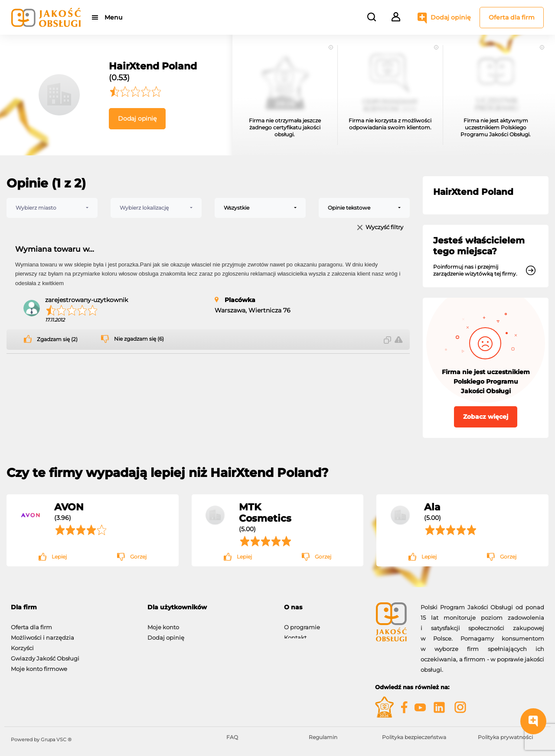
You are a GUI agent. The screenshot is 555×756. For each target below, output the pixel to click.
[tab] (73, 607)
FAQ (232, 737)
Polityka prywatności (505, 737)
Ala (432, 507)
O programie (302, 623)
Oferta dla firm (512, 17)
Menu (114, 17)
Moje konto (163, 623)
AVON (69, 507)
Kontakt (295, 633)
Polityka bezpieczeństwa (414, 737)
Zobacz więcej (486, 417)
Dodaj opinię (451, 17)
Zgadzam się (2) (57, 339)
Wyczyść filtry (384, 228)
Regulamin (323, 737)
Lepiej (59, 557)
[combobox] (52, 208)
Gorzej (138, 557)
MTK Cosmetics (265, 513)
